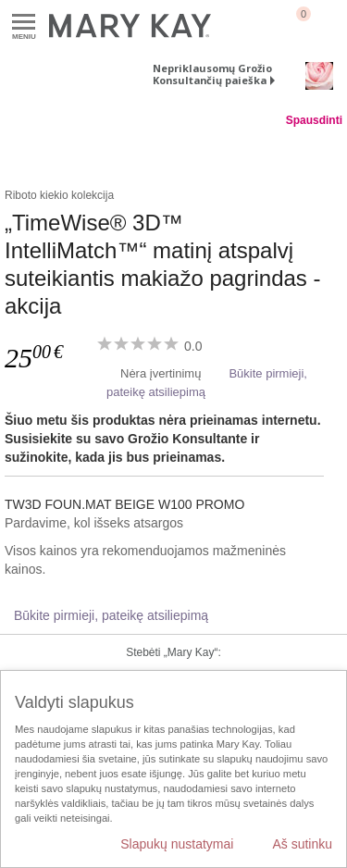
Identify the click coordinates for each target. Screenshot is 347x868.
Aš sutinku (302, 844)
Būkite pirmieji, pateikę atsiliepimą (111, 615)
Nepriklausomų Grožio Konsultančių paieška (212, 74)
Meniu (24, 23)
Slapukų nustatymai (177, 844)
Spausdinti (314, 120)
